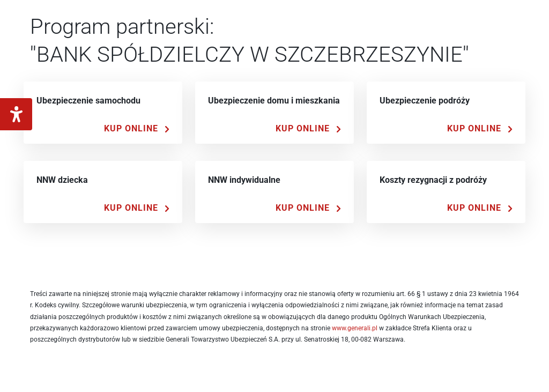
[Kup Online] (137, 129)
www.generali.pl (355, 328)
